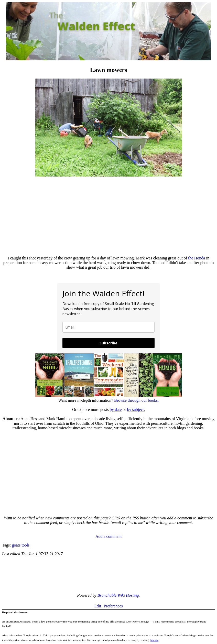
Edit (98, 606)
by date (116, 410)
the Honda (197, 258)
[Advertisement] (108, 216)
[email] (108, 327)
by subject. (136, 410)
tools (25, 545)
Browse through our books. (136, 400)
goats (16, 545)
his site (154, 640)
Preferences (113, 606)
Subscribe (108, 343)
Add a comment (108, 536)
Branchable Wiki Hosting (118, 595)
